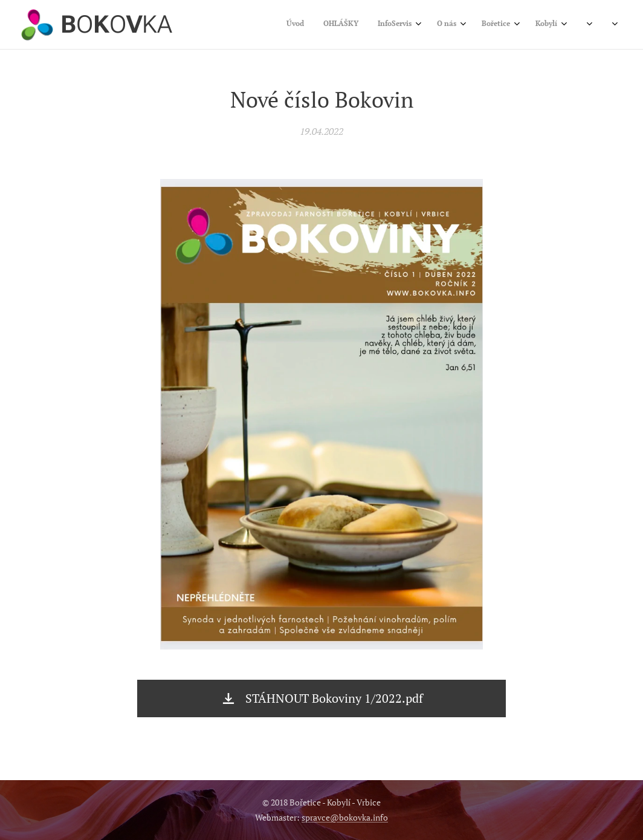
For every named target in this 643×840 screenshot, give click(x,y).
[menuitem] (434, 25)
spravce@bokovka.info (345, 817)
